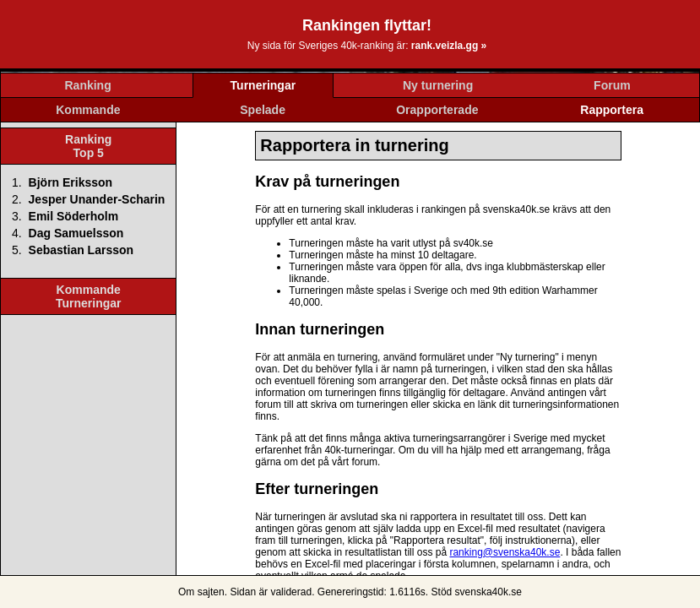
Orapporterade (437, 110)
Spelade (263, 110)
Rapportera (612, 110)
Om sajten (201, 592)
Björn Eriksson (71, 182)
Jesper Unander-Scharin (97, 199)
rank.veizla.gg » (449, 46)
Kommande (88, 110)
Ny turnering (438, 85)
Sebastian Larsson (81, 250)
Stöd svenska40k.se (477, 592)
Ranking (88, 85)
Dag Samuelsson (76, 233)
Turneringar (263, 85)
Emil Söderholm (74, 216)
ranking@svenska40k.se (505, 552)
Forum (612, 85)
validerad (291, 592)
